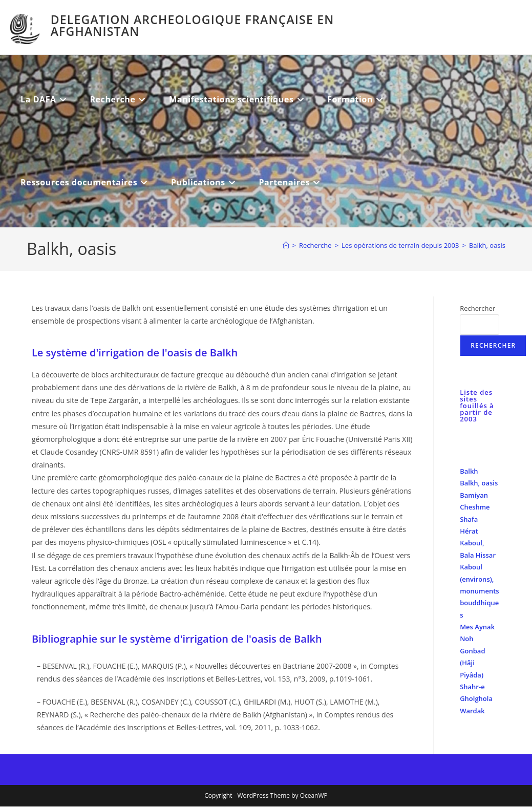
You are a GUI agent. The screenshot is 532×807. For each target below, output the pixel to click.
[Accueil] (286, 245)
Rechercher (477, 308)
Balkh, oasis (487, 245)
